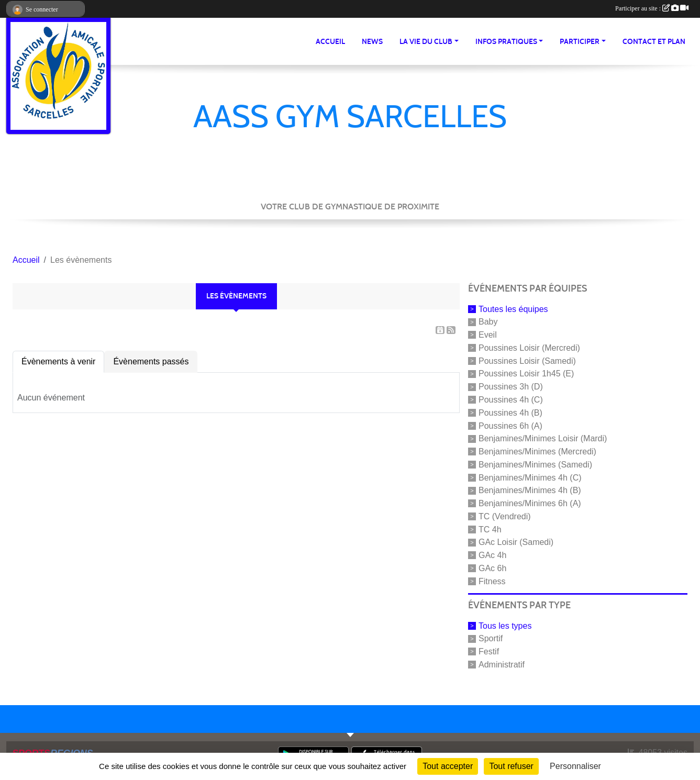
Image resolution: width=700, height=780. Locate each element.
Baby (488, 322)
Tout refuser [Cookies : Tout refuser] (511, 766)
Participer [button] (580, 42)
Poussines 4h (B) (510, 413)
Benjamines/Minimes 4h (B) (530, 490)
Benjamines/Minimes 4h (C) (530, 477)
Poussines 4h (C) (511, 400)
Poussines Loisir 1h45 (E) (526, 374)
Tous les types (505, 625)
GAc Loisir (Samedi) (516, 542)
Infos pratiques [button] (506, 42)
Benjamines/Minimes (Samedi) (535, 465)
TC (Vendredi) (505, 516)
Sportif (491, 638)
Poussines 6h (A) (510, 425)
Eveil (488, 335)
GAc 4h (492, 555)
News (372, 42)
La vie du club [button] (426, 42)
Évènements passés (151, 361)
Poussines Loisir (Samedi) (527, 360)
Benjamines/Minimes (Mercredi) (537, 452)
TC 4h (490, 529)
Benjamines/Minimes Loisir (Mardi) (543, 438)
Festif (489, 651)
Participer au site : (652, 8)
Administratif (502, 665)
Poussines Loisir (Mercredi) (529, 348)
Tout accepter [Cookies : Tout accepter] (448, 766)
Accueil (330, 42)
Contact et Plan (654, 42)
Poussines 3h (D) (511, 387)
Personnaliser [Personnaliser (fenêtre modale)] (575, 766)
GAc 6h (492, 568)
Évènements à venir (58, 361)
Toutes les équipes (513, 309)
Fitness (492, 581)
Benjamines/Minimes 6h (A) (530, 503)
